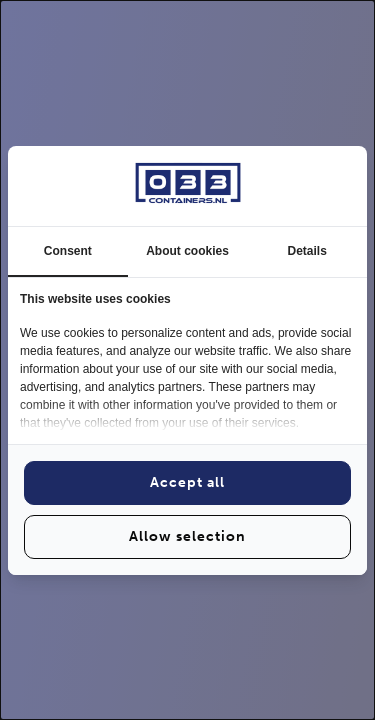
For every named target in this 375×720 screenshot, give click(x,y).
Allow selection (187, 536)
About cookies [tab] (187, 251)
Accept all (187, 482)
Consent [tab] (68, 251)
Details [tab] (307, 251)
